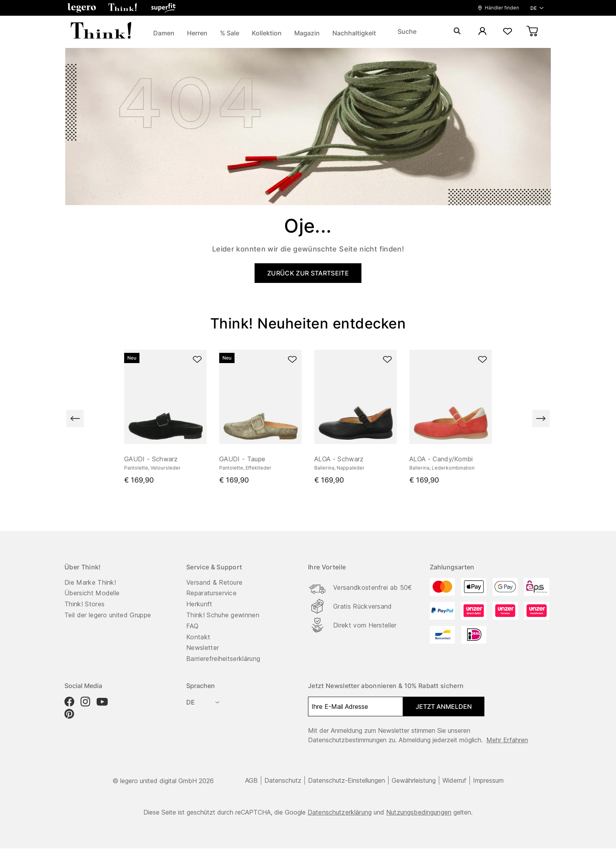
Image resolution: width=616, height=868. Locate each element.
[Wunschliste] (508, 32)
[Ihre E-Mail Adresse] (356, 707)
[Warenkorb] (533, 32)
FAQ (192, 626)
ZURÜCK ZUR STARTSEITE (308, 273)
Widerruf (454, 780)
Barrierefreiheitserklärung (223, 659)
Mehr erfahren (507, 740)
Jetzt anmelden (444, 707)
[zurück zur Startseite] (101, 31)
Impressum (488, 780)
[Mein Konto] (482, 32)
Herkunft (199, 604)
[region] (308, 419)
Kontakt (198, 637)
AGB (251, 780)
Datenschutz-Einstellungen (346, 780)
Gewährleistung (414, 780)
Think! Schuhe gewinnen (223, 615)
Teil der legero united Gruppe (108, 615)
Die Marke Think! (90, 582)
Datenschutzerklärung (340, 812)
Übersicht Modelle (92, 593)
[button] (82, 8)
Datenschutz (283, 780)
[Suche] (429, 31)
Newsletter (203, 648)
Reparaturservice (211, 593)
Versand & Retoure (214, 582)
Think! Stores (84, 604)
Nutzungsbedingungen (419, 812)
